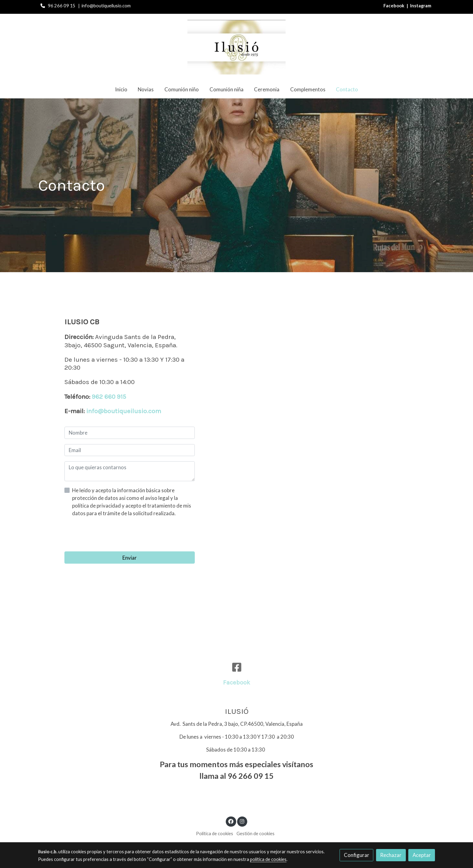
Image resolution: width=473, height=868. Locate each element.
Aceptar (422, 855)
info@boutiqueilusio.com (124, 411)
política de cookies (268, 859)
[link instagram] (242, 821)
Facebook (394, 6)
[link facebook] (231, 821)
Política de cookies (215, 834)
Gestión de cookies (256, 834)
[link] (237, 47)
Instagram (421, 6)
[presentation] (111, 534)
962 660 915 (109, 397)
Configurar (357, 855)
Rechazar (391, 855)
